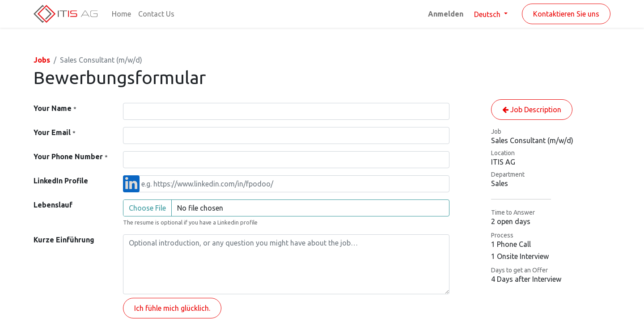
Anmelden (446, 14)
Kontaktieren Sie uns (566, 14)
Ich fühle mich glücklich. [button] (172, 308)
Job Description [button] (532, 110)
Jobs (42, 60)
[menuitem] (121, 14)
